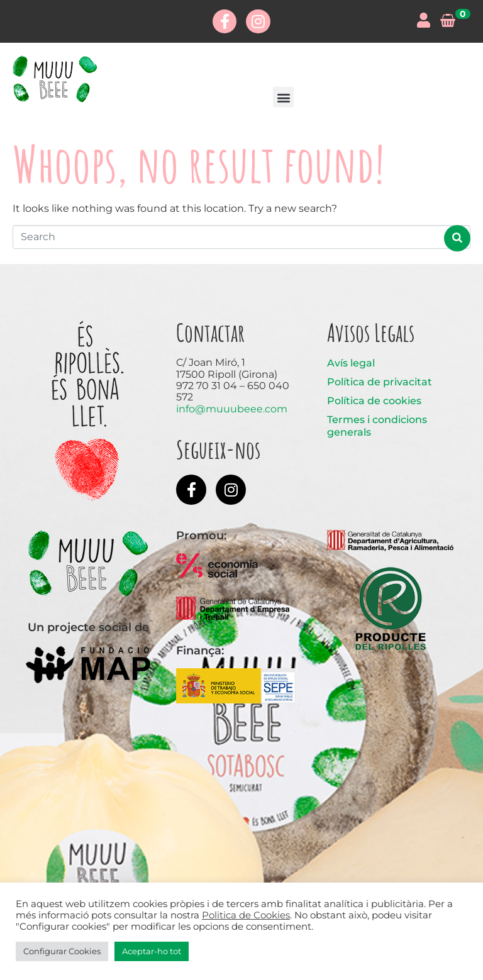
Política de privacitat (380, 382)
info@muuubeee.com (232, 409)
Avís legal (351, 363)
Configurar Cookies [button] (62, 951)
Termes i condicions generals (377, 426)
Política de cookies (374, 401)
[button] (283, 97)
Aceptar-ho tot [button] (152, 951)
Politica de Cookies (246, 915)
